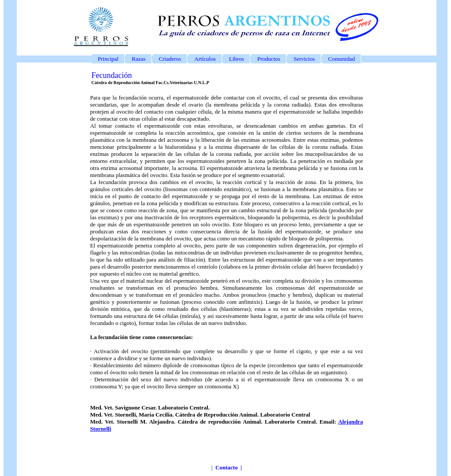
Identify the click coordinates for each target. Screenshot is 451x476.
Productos (269, 59)
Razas (139, 59)
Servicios (304, 59)
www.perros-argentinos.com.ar (206, 474)
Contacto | (229, 467)
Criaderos (170, 59)
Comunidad (342, 59)
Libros (237, 59)
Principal (108, 59)
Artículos (205, 59)
